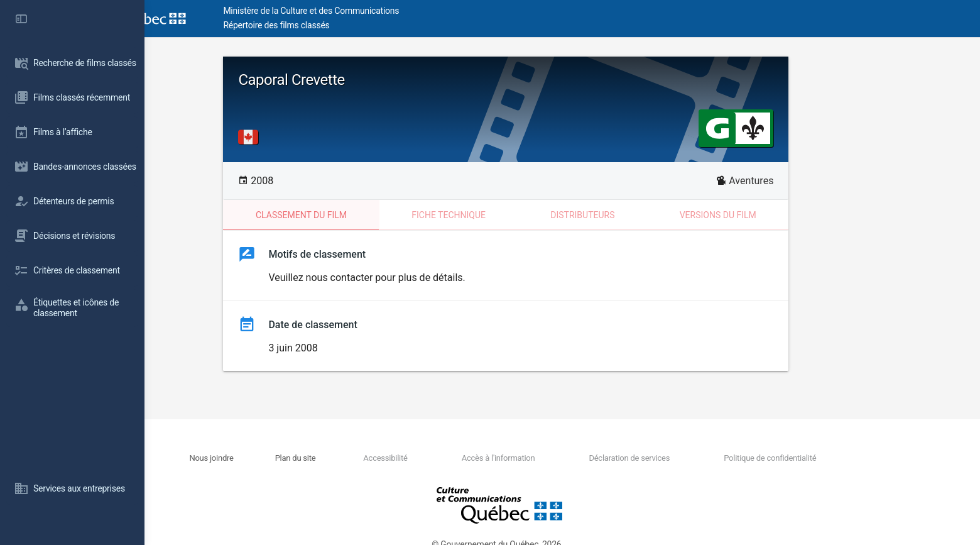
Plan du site (353, 458)
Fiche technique (505, 215)
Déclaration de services (684, 458)
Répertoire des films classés (336, 25)
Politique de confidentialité (824, 458)
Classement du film (358, 215)
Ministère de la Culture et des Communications (371, 11)
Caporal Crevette (348, 80)
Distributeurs (639, 215)
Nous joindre (270, 458)
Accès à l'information (554, 458)
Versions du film (774, 215)
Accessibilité (442, 458)
